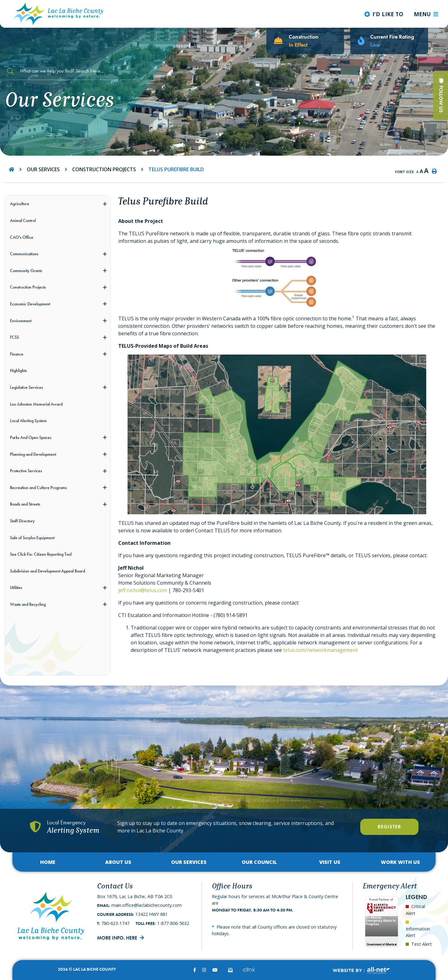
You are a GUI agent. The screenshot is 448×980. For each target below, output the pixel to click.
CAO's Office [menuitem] (22, 237)
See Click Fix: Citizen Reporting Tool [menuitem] (41, 554)
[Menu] (426, 14)
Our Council (259, 862)
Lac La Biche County (58, 14)
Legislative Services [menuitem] (26, 387)
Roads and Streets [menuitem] (25, 504)
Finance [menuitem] (17, 354)
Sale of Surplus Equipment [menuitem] (32, 538)
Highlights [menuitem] (18, 370)
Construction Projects (104, 169)
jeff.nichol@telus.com (143, 590)
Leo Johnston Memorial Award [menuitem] (36, 404)
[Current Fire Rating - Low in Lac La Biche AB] (389, 41)
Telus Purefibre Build (176, 169)
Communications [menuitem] (24, 254)
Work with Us (400, 862)
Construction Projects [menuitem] (28, 287)
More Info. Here (117, 938)
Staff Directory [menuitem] (22, 521)
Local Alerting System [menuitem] (28, 421)
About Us (118, 862)
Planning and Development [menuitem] (33, 454)
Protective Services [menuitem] (26, 471)
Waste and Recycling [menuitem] (28, 604)
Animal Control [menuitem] (23, 220)
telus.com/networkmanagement (320, 650)
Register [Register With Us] (389, 827)
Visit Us (330, 862)
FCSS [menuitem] (14, 337)
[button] (105, 204)
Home (48, 862)
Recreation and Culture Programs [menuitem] (38, 488)
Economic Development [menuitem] (30, 304)
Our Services (43, 169)
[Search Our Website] (72, 71)
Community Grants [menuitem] (26, 271)
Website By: (361, 971)
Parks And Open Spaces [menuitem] (31, 437)
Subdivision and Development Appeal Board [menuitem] (47, 571)
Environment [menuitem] (21, 321)
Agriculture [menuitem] (20, 204)
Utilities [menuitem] (16, 587)
